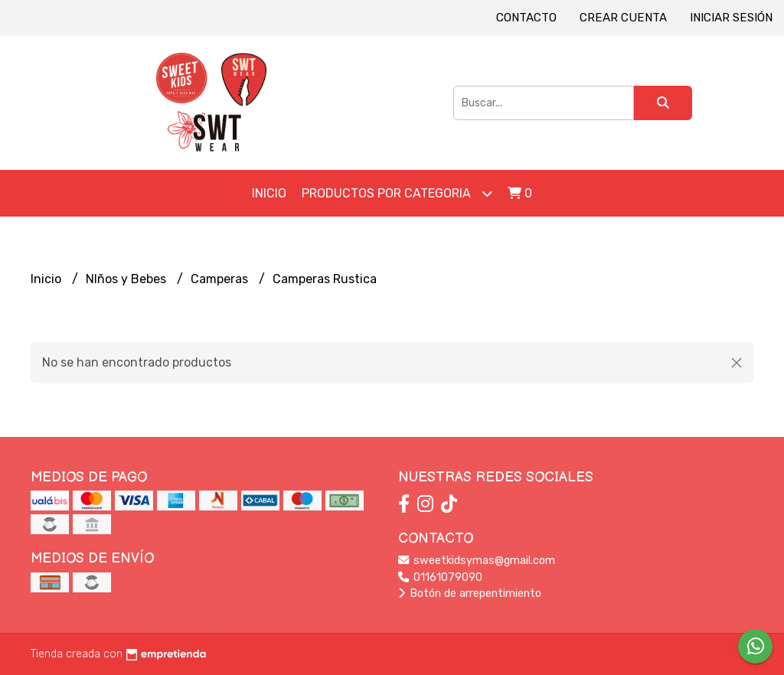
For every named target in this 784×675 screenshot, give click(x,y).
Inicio (269, 193)
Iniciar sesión (731, 18)
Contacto (526, 18)
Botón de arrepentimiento (470, 593)
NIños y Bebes (127, 279)
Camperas (221, 279)
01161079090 (440, 577)
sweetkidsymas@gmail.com (477, 561)
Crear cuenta (623, 18)
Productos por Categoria (397, 193)
